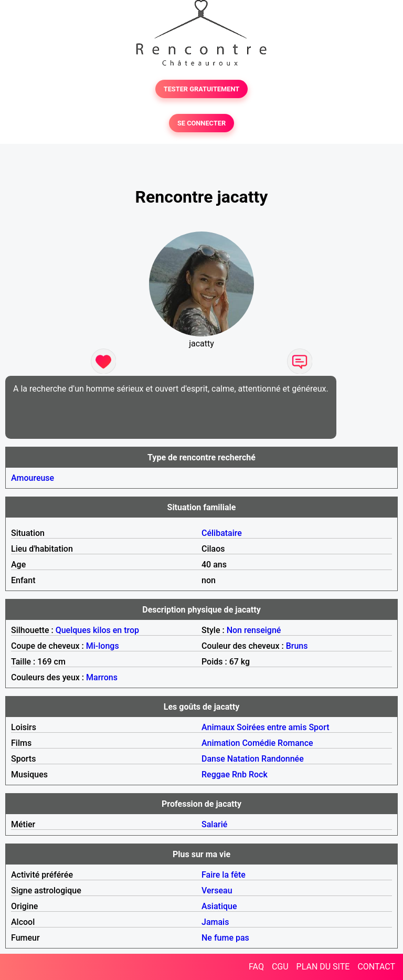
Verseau (217, 891)
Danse (213, 759)
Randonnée (283, 759)
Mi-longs (103, 646)
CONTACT (376, 967)
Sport (319, 727)
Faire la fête (224, 875)
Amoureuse (33, 478)
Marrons (102, 677)
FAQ (256, 967)
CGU (280, 967)
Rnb (239, 774)
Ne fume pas (225, 938)
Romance (295, 743)
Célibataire (222, 533)
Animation (221, 743)
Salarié (214, 824)
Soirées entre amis (272, 727)
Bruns (297, 646)
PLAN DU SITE (323, 967)
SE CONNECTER (201, 123)
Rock (258, 774)
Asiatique (219, 906)
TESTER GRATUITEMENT (202, 89)
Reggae (216, 774)
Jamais (215, 922)
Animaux (218, 727)
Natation (243, 759)
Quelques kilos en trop (97, 630)
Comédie (259, 743)
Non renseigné (254, 630)
